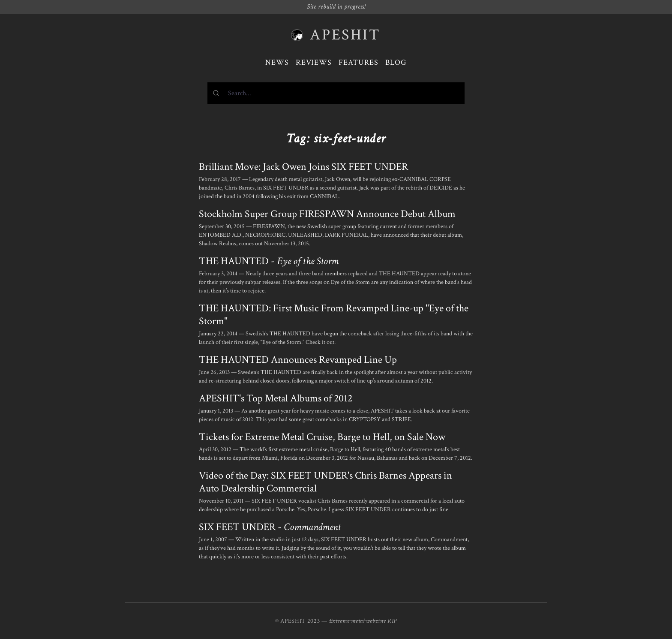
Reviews (314, 62)
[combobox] (336, 93)
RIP (392, 621)
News (277, 62)
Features (358, 62)
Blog (396, 62)
